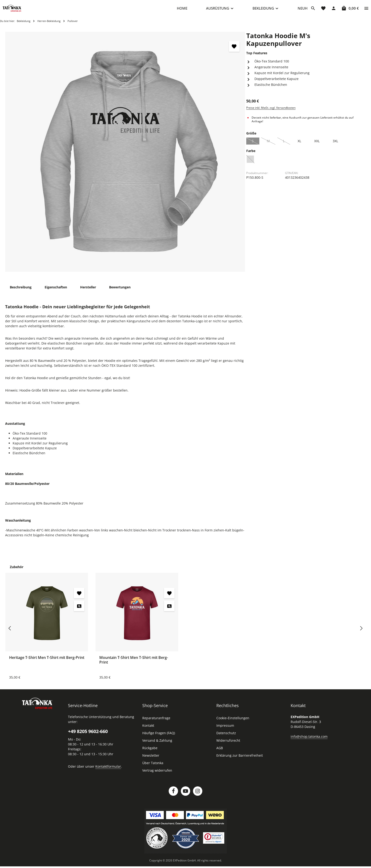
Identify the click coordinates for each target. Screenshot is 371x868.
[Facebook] (173, 796)
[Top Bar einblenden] (366, 11)
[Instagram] (198, 796)
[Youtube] (185, 796)
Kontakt (148, 730)
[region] (125, 157)
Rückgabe (150, 753)
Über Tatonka (153, 768)
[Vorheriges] (10, 633)
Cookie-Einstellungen (233, 723)
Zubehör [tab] (17, 572)
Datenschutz (226, 738)
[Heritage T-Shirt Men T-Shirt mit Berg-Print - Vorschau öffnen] (79, 611)
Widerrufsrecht (228, 745)
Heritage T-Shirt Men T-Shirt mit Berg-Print (47, 662)
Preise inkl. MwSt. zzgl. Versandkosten (271, 112)
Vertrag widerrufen (157, 775)
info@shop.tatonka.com (309, 741)
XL (299, 146)
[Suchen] (313, 11)
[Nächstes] (361, 633)
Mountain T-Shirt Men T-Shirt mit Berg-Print (134, 665)
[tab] (21, 292)
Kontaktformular (108, 771)
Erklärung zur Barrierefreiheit (240, 760)
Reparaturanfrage (156, 723)
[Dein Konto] (334, 11)
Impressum (225, 730)
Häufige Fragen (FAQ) (159, 738)
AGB (220, 753)
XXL (317, 146)
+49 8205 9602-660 (88, 736)
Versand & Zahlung (157, 745)
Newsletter (151, 760)
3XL (335, 146)
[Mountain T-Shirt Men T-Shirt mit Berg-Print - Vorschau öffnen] (169, 611)
